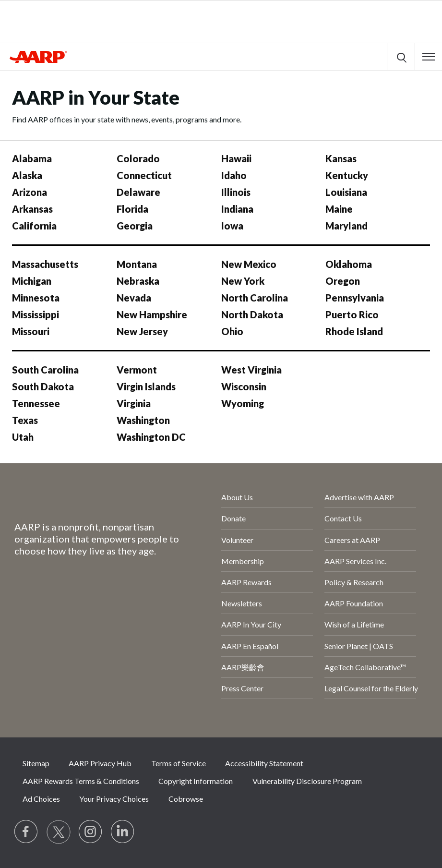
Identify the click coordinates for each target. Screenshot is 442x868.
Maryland (346, 226)
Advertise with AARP (359, 497)
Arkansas (32, 209)
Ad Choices (41, 799)
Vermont (137, 370)
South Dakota (43, 386)
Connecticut (144, 175)
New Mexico (249, 264)
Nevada (134, 298)
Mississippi (36, 314)
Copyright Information (196, 781)
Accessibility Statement (264, 763)
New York (243, 281)
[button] (429, 57)
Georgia (135, 226)
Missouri (31, 331)
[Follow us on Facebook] (26, 832)
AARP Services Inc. (355, 561)
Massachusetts (45, 264)
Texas (25, 420)
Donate (233, 518)
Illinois (236, 192)
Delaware (138, 192)
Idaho (234, 175)
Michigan (32, 281)
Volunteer (237, 540)
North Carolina (255, 298)
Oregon (343, 281)
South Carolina (45, 370)
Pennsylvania (355, 298)
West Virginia (251, 370)
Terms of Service (179, 763)
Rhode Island (354, 331)
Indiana (237, 209)
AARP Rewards (246, 582)
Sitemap (36, 763)
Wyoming (243, 403)
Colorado (138, 158)
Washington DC (151, 437)
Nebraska (138, 281)
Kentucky (347, 175)
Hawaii (236, 158)
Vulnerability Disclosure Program (307, 781)
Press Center (242, 688)
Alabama (32, 158)
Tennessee (36, 403)
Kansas (341, 158)
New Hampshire (152, 314)
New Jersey (142, 331)
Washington (143, 420)
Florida (132, 209)
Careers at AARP (352, 540)
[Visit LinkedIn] (123, 832)
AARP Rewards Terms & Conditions (81, 781)
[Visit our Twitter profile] (59, 832)
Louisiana (346, 192)
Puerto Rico (352, 314)
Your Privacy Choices (114, 799)
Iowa (232, 226)
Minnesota (36, 298)
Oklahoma (349, 264)
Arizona (30, 192)
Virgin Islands (146, 386)
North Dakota (252, 314)
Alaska (27, 175)
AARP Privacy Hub (100, 763)
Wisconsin (244, 386)
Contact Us (343, 518)
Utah (23, 437)
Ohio (232, 331)
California (34, 226)
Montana (137, 264)
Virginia (134, 403)
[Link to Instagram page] (91, 832)
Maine (339, 209)
